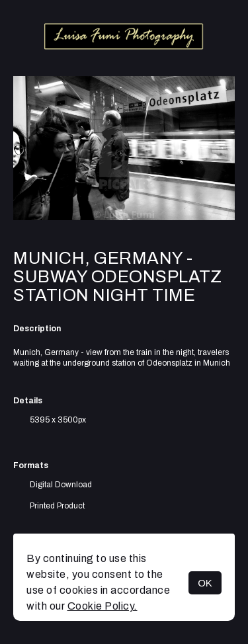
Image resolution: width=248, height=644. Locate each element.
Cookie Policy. (103, 606)
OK (205, 583)
